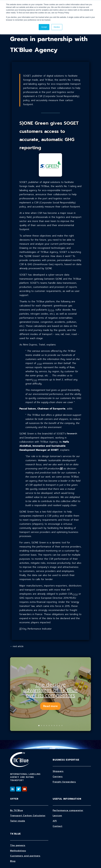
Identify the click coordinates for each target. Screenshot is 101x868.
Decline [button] (57, 27)
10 (62, 726)
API (55, 821)
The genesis (18, 845)
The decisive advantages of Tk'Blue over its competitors (50, 690)
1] (21, 629)
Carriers (58, 777)
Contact (57, 826)
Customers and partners (25, 856)
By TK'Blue (16, 810)
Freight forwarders (64, 782)
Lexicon (57, 816)
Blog (13, 861)
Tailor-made (18, 821)
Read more (50, 706)
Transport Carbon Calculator (28, 816)
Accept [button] (44, 27)
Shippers (58, 771)
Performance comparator (68, 810)
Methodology (18, 851)
